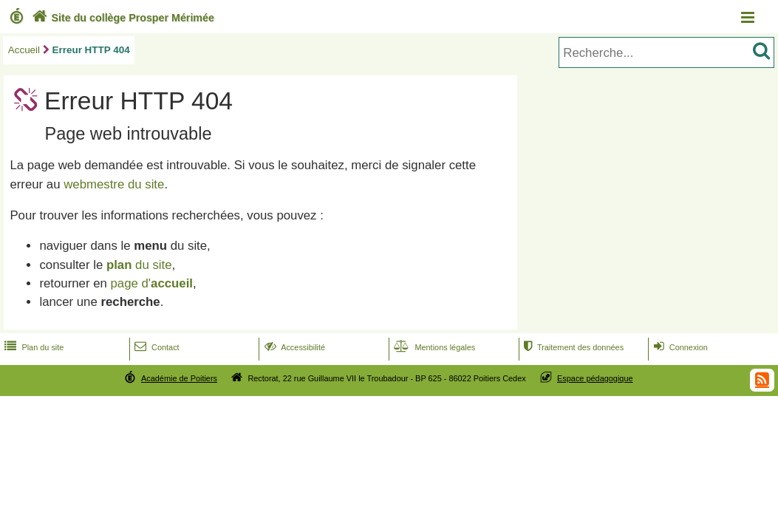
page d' (152, 283)
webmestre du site (114, 184)
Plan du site (33, 347)
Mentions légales (433, 347)
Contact (156, 347)
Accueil (24, 50)
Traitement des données (572, 347)
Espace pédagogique (595, 378)
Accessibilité (294, 347)
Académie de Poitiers (179, 378)
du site (139, 265)
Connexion (679, 347)
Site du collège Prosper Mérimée (122, 18)
